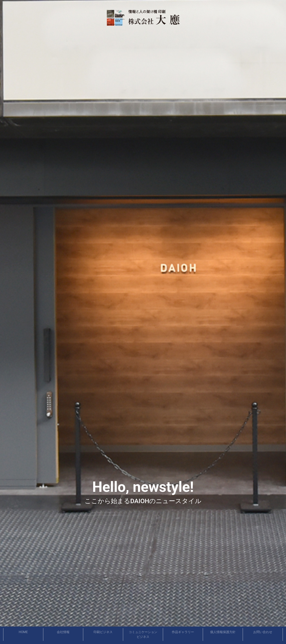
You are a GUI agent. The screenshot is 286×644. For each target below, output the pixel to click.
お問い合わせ (263, 632)
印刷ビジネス (103, 632)
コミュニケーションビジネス (143, 634)
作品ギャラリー (183, 632)
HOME (23, 632)
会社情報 (63, 632)
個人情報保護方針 (223, 632)
